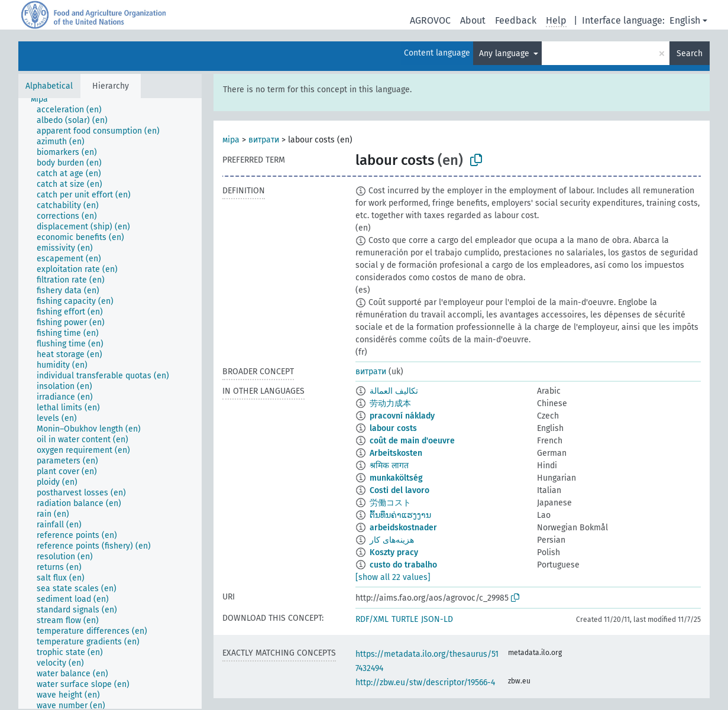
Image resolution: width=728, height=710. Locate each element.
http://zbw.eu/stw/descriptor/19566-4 (425, 683)
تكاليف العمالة (394, 391)
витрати (264, 140)
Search (690, 54)
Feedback (516, 20)
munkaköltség (396, 478)
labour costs (393, 428)
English (685, 20)
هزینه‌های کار (392, 540)
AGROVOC (430, 20)
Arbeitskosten (396, 453)
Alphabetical (49, 86)
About (473, 20)
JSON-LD (437, 619)
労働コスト (390, 503)
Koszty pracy (394, 552)
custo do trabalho (403, 565)
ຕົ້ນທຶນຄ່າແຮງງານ (400, 515)
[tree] (110, 403)
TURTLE (405, 619)
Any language (505, 54)
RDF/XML (372, 619)
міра (231, 140)
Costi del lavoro (399, 490)
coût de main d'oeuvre (412, 441)
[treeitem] (44, 99)
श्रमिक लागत (389, 466)
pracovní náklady (402, 416)
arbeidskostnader (403, 528)
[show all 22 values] (393, 577)
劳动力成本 (390, 403)
